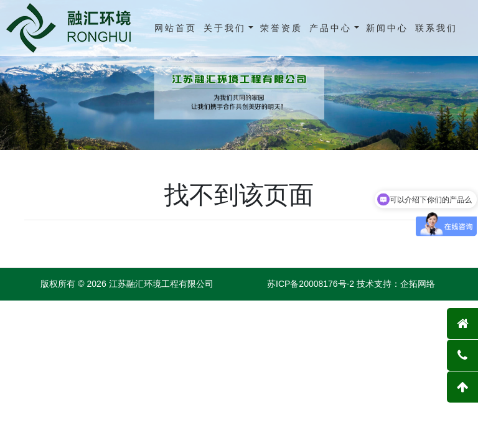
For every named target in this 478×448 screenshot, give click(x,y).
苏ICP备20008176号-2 (311, 284)
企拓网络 (418, 284)
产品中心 (330, 28)
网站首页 (176, 28)
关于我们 (225, 28)
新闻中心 (387, 28)
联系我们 (436, 28)
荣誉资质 (281, 28)
